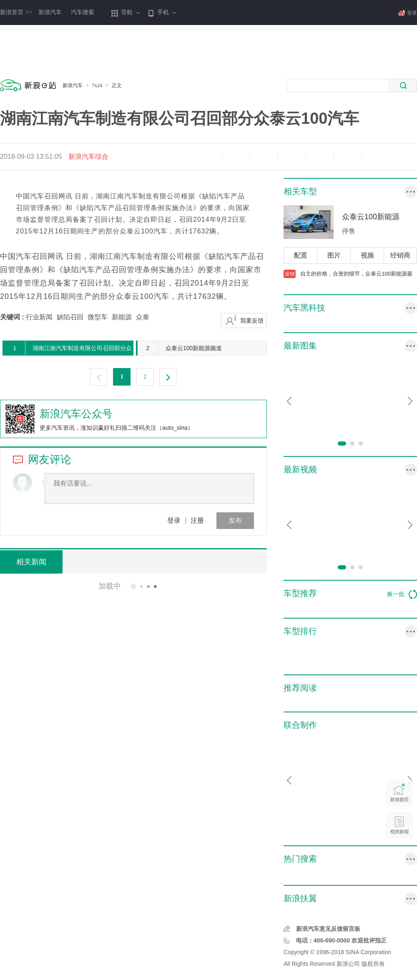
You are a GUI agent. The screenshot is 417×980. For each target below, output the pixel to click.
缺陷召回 (70, 317)
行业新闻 (39, 317)
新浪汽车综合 (88, 157)
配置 (301, 255)
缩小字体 (208, 157)
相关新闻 (31, 562)
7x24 (97, 85)
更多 (411, 192)
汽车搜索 (83, 12)
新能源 (122, 317)
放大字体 (236, 157)
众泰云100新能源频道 (180, 348)
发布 (235, 520)
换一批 (402, 594)
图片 (334, 255)
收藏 (264, 157)
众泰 (143, 317)
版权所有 (373, 964)
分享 (348, 157)
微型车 (98, 317)
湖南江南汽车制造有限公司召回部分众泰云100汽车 (68, 348)
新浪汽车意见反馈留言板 (328, 929)
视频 (367, 255)
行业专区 (411, 899)
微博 (292, 157)
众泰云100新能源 (371, 217)
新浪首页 (16, 12)
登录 (174, 520)
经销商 (400, 255)
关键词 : (13, 317)
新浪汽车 (50, 12)
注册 (197, 520)
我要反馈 (252, 321)
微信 (320, 157)
